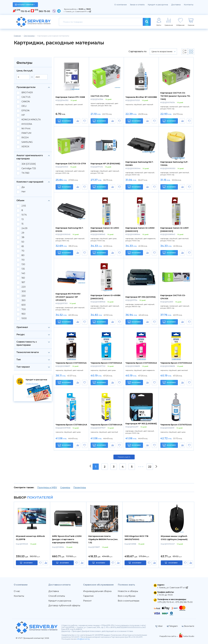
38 (23, 237)
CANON (26, 102)
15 (22, 224)
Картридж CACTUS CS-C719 (71, 164)
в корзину (28, 563)
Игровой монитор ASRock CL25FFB (30, 538)
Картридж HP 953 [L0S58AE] (141, 424)
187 (23, 282)
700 (24, 309)
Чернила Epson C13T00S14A (71, 363)
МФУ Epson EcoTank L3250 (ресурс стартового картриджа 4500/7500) (67, 539)
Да (23, 187)
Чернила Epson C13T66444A (106, 425)
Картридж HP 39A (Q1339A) (140, 297)
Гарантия (88, 596)
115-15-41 (25, 11)
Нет (23, 192)
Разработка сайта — (169, 636)
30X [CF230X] (29, 164)
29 (23, 233)
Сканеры (65, 488)
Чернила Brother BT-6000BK (141, 97)
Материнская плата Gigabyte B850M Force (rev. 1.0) (103, 539)
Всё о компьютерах (129, 601)
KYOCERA (27, 124)
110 (23, 260)
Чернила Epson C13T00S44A (176, 363)
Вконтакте (188, 626)
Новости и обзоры (128, 591)
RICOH (25, 138)
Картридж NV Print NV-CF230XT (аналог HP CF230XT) (68, 297)
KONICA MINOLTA (31, 120)
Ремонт (87, 601)
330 (24, 296)
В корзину (64, 121)
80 (23, 255)
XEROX (25, 147)
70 (23, 251)
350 (23, 300)
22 (150, 467)
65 (23, 246)
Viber (159, 626)
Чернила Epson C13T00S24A (106, 363)
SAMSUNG (27, 142)
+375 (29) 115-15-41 (166, 602)
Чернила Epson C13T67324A (176, 425)
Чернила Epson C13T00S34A (141, 363)
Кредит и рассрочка (158, 5)
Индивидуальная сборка (97, 591)
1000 (24, 318)
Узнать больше (32, 384)
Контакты (189, 5)
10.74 (24, 215)
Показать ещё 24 (124, 457)
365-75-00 (44, 11)
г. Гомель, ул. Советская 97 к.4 (77, 11)
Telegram (172, 626)
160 (23, 278)
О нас (17, 591)
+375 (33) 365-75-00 (184, 602)
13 (23, 219)
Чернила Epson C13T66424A (71, 425)
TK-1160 (25, 173)
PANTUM (26, 133)
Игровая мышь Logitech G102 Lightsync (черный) (174, 538)
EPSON (25, 111)
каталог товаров (25, 5)
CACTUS (26, 97)
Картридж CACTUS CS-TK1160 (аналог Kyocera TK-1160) (175, 96)
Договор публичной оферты (64, 606)
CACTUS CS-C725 (100, 96)
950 (23, 314)
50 (23, 242)
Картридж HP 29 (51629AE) (105, 164)
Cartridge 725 (29, 168)
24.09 (24, 228)
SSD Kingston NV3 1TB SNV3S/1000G (136, 538)
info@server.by (83, 639)
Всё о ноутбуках (127, 596)
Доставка (176, 5)
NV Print (26, 129)
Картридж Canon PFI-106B (70, 97)
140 (23, 273)
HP (23, 115)
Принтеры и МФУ (47, 488)
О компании (121, 5)
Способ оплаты (57, 596)
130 (23, 264)
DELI (24, 106)
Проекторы (80, 488)
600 (24, 305)
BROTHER (27, 93)
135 (23, 269)
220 (24, 287)
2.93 (24, 206)
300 (24, 291)
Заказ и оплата (137, 5)
